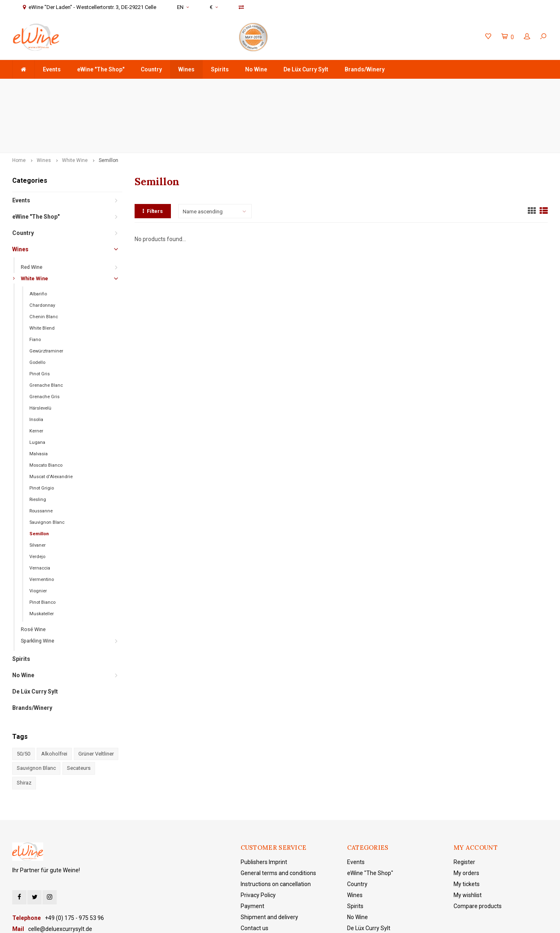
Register (464, 804)
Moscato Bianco (46, 408)
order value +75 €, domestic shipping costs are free (83, 87)
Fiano (35, 282)
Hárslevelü (40, 351)
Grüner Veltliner (96, 696)
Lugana (37, 385)
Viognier (38, 533)
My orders (466, 815)
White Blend (42, 271)
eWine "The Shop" (101, 69)
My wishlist (468, 837)
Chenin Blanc (44, 259)
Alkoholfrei (54, 696)
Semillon (108, 103)
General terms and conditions (278, 815)
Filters (153, 153)
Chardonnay (42, 248)
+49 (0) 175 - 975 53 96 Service (342, 87)
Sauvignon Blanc (47, 465)
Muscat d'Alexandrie (51, 419)
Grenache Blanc (46, 328)
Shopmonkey (242, 921)
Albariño (38, 236)
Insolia (36, 362)
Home (19, 103)
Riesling (38, 442)
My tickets (467, 826)
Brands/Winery (365, 69)
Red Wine (32, 209)
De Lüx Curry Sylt (306, 69)
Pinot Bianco (42, 545)
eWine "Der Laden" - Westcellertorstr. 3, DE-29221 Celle (474, 87)
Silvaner (38, 488)
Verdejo (37, 499)
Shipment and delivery (269, 859)
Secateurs (79, 710)
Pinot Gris (40, 316)
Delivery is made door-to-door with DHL (229, 87)
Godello (37, 305)
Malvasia (39, 396)
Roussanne (41, 453)
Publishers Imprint (264, 804)
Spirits (220, 69)
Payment (252, 848)
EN (183, 7)
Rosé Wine (33, 572)
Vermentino (42, 522)
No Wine (256, 69)
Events (52, 69)
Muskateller (42, 556)
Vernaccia (40, 511)
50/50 (23, 696)
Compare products (478, 848)
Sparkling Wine (38, 583)
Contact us (255, 870)
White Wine (75, 103)
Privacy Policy (258, 837)
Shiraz (24, 725)
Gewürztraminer (46, 294)
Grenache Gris (44, 339)
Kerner (36, 373)
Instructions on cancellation (276, 826)
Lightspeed (185, 921)
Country (151, 69)
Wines (186, 69)
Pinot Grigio (42, 431)
